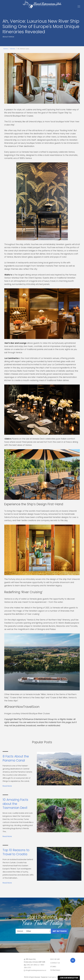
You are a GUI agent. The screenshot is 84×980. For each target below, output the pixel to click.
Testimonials (55, 970)
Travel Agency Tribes (54, 977)
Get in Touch (60, 931)
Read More (7, 786)
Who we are (55, 959)
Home (6, 49)
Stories (13, 49)
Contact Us (55, 963)
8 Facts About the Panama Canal (16, 758)
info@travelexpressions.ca (36, 970)
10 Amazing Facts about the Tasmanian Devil (15, 804)
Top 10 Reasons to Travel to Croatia (16, 852)
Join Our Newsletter (69, 978)
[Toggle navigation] (79, 6)
